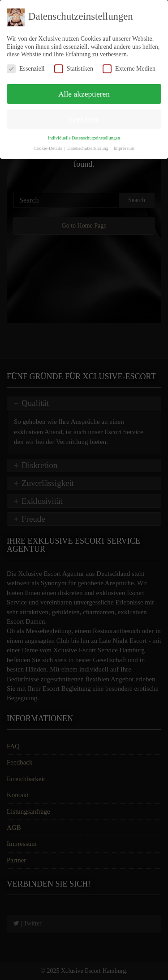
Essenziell (26, 69)
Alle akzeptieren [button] (84, 94)
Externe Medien (129, 69)
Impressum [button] (124, 148)
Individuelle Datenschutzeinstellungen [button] (84, 138)
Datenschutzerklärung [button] (88, 148)
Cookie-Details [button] (48, 148)
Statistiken (74, 69)
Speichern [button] (84, 119)
